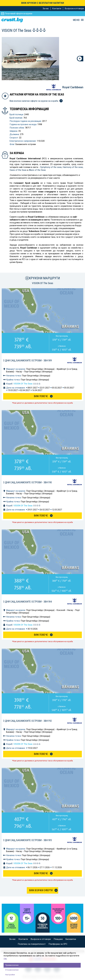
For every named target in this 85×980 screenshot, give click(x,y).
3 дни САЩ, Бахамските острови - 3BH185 (27, 840)
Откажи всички (12, 970)
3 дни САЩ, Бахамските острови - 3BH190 (27, 482)
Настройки (10, 975)
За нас (46, 8)
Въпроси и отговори (74, 8)
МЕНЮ (76, 20)
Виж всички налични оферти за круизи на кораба (36, 101)
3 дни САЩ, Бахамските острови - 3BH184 (27, 602)
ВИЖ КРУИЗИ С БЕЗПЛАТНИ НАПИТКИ (43, 3)
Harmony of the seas (73, 167)
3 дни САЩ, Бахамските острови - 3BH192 (27, 721)
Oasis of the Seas (18, 170)
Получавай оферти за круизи (19, 14)
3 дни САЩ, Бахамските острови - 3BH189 (27, 360)
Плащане (58, 939)
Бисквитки (71, 939)
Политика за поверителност (32, 944)
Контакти (57, 8)
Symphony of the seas (51, 167)
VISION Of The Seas (27, 384)
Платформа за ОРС (58, 944)
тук (5, 959)
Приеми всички (12, 965)
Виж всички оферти (41, 890)
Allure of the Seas (37, 170)
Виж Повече (41, 396)
